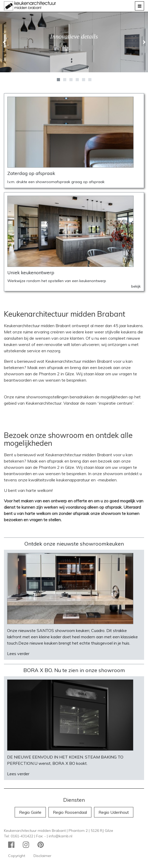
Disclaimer (42, 856)
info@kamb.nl (61, 836)
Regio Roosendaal (70, 812)
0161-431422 (22, 836)
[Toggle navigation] (139, 6)
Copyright (17, 856)
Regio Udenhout (114, 812)
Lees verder (18, 653)
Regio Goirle (30, 812)
